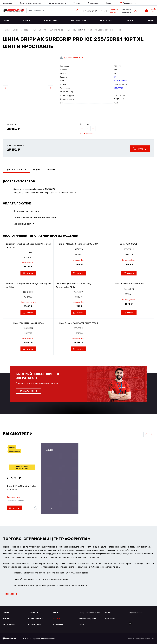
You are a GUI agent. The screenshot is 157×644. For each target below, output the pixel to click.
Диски (26, 20)
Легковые (25, 30)
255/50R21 (119, 88)
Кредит (109, 3)
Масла (130, 20)
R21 (34, 30)
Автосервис (50, 20)
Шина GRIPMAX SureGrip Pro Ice (21, 488)
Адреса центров (130, 3)
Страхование (93, 3)
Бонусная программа (57, 3)
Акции (151, 20)
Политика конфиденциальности (141, 639)
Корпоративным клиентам (31, 3)
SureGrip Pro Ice (56, 30)
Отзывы (77, 3)
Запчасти (33, 613)
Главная (6, 30)
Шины (6, 20)
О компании (8, 3)
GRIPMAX (43, 30)
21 (115, 77)
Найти (78, 10)
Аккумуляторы (78, 20)
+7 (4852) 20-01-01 (95, 11)
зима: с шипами (121, 81)
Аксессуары (106, 20)
